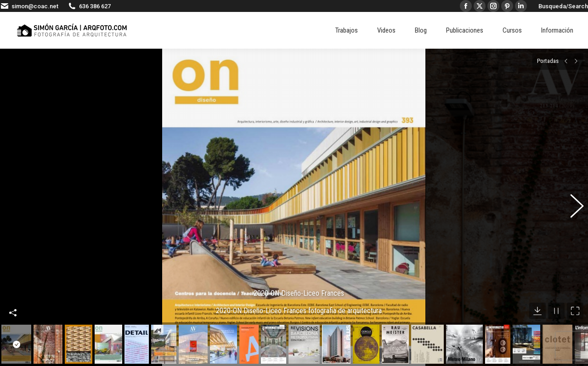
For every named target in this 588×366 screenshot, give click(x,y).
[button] (572, 203)
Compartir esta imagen (13, 302)
